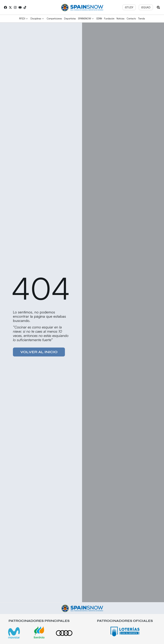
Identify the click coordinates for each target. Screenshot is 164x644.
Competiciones (54, 19)
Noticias (121, 19)
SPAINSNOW (86, 19)
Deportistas (70, 19)
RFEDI (24, 19)
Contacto (131, 19)
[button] (158, 7)
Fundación (109, 19)
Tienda (141, 19)
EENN (99, 19)
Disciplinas (38, 19)
